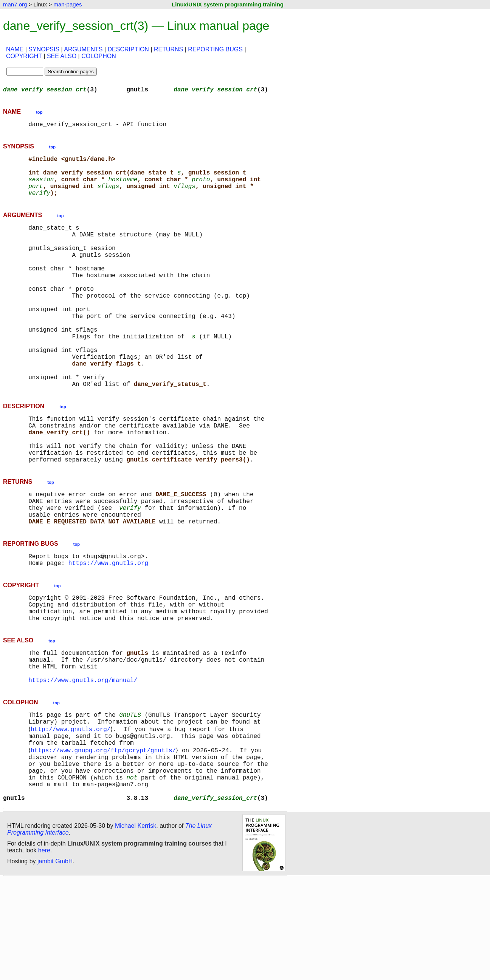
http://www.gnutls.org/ (72, 816)
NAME (15, 49)
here (44, 951)
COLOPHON (99, 56)
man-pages (67, 4)
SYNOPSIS (44, 49)
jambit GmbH (55, 962)
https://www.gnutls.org (108, 632)
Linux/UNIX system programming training (228, 4)
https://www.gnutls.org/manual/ (83, 763)
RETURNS (168, 49)
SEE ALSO (62, 56)
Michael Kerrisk (136, 927)
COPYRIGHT (24, 56)
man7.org (15, 4)
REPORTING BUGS (215, 49)
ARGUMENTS (83, 49)
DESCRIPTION (128, 49)
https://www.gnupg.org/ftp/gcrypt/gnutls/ (105, 841)
